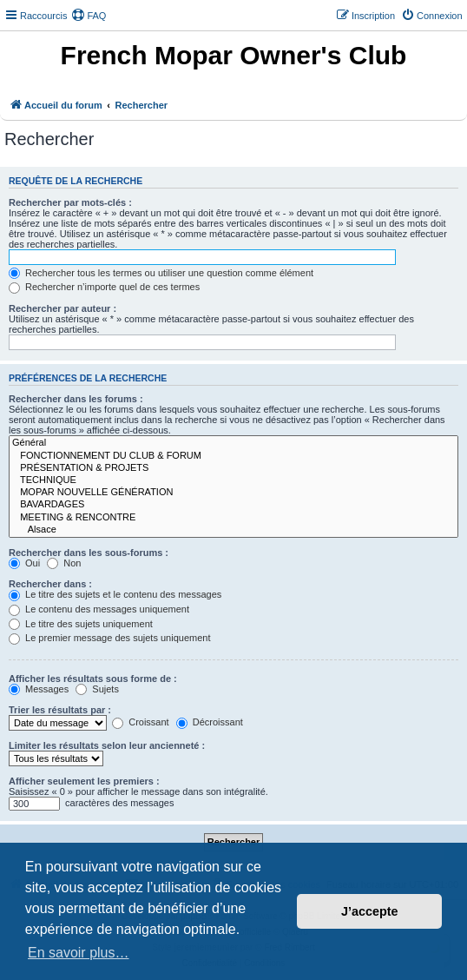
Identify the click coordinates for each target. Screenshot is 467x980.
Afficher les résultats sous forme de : (93, 679)
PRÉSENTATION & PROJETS (233, 468)
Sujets (97, 689)
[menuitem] (89, 16)
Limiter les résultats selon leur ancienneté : (107, 745)
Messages (39, 689)
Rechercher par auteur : (62, 308)
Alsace (233, 530)
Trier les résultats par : (60, 710)
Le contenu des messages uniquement (99, 609)
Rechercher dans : (50, 584)
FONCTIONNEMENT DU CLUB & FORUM (233, 456)
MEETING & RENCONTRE (233, 518)
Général (233, 443)
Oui (24, 563)
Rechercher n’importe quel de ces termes (104, 287)
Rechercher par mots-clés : (70, 202)
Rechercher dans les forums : (76, 399)
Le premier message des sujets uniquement (109, 638)
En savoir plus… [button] (79, 953)
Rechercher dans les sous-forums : (89, 553)
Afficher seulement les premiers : (84, 781)
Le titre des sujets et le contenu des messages (115, 594)
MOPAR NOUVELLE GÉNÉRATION (233, 493)
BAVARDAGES (233, 505)
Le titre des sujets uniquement (81, 624)
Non (64, 563)
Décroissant (210, 722)
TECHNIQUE (233, 480)
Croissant (141, 722)
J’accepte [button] (370, 911)
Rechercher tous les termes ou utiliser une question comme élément (161, 273)
